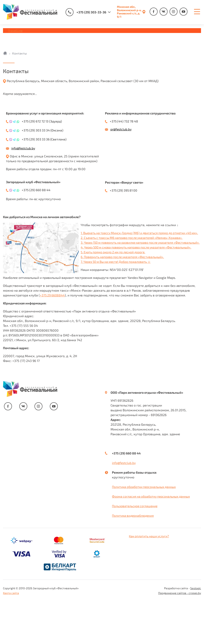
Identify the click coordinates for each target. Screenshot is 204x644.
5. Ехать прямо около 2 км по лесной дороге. (37, 295)
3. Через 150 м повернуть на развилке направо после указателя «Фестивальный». (65, 285)
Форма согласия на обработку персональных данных (152, 539)
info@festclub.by (23, 148)
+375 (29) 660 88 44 (37, 190)
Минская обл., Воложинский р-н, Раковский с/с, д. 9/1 (129, 12)
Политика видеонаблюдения (133, 558)
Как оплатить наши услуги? (150, 579)
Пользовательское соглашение (135, 548)
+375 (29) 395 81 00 (124, 190)
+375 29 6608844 (53, 338)
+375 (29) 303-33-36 (86, 12)
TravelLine (15, 30)
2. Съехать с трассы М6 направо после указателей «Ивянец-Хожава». (56, 280)
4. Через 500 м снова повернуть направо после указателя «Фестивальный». (60, 290)
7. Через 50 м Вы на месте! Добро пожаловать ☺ (40, 304)
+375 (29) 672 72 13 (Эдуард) (43, 121)
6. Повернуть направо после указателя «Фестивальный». (46, 299)
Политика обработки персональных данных (145, 529)
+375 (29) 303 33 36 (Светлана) (45, 139)
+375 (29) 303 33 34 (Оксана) (43, 130)
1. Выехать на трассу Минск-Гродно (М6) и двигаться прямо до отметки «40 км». (64, 275)
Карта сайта (11, 636)
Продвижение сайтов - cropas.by (180, 636)
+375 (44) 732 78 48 (124, 121)
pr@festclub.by (121, 129)
